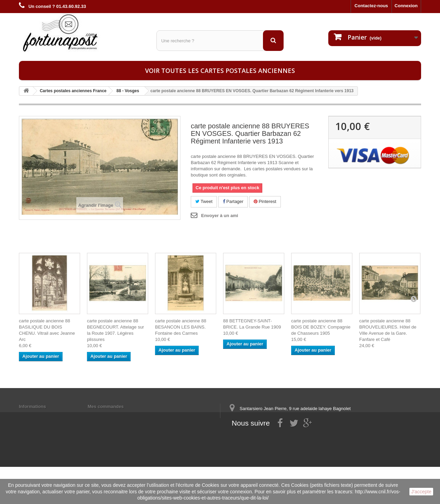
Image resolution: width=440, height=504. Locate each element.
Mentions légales (37, 415)
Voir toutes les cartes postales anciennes (220, 71)
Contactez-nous (371, 6)
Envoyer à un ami (220, 216)
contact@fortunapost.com (282, 444)
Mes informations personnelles (120, 415)
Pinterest (265, 201)
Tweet (204, 201)
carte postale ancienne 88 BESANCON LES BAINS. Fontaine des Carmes (181, 327)
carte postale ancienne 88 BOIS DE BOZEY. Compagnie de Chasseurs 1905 (321, 327)
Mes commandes (106, 406)
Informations (32, 406)
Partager (233, 201)
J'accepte (421, 492)
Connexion (406, 6)
